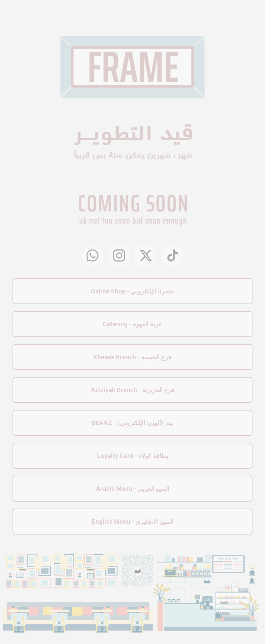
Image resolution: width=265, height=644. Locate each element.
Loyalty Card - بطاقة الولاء (133, 456)
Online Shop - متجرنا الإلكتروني (132, 291)
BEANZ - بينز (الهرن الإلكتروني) (133, 423)
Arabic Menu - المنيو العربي (133, 489)
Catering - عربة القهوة (132, 324)
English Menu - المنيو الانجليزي (133, 522)
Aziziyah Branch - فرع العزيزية (133, 390)
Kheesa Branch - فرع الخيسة (132, 357)
